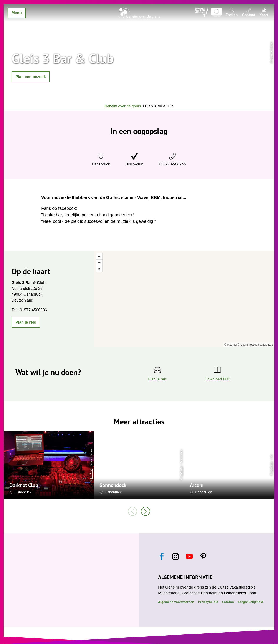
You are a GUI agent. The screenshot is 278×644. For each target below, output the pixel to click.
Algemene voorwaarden (176, 602)
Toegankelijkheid (251, 602)
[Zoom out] (99, 263)
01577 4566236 (172, 164)
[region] (184, 299)
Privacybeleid (208, 602)
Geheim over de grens (123, 106)
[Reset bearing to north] (99, 269)
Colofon (228, 602)
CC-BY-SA (91, 474)
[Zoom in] (99, 256)
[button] (31, 77)
